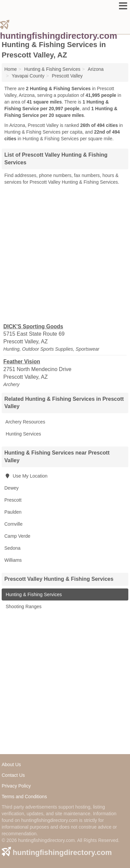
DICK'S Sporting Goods (33, 326)
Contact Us (13, 775)
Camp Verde (17, 536)
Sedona (12, 548)
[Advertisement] (65, 254)
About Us (11, 764)
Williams (13, 560)
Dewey (12, 488)
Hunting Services (23, 434)
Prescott (13, 500)
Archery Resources (25, 422)
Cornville (13, 524)
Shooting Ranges (23, 606)
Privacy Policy (16, 786)
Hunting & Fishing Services (33, 594)
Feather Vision (22, 362)
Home (11, 69)
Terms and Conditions (24, 797)
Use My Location (26, 476)
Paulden (13, 512)
